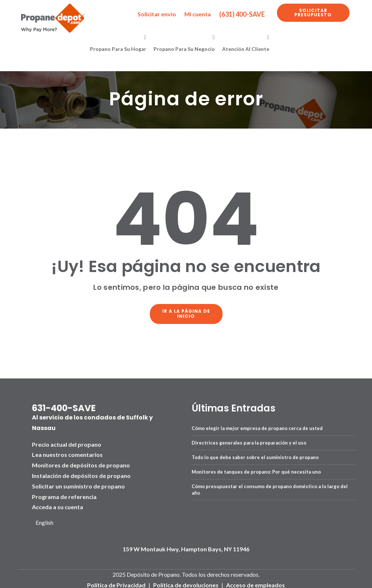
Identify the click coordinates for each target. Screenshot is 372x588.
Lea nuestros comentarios (67, 452)
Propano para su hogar (118, 49)
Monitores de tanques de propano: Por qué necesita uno (256, 469)
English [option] (44, 520)
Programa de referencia (64, 494)
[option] (47, 521)
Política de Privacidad (116, 583)
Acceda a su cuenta (58, 505)
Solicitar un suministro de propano (78, 484)
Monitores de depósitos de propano (81, 463)
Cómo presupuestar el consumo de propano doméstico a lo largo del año (270, 487)
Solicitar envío (157, 14)
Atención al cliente (246, 49)
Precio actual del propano (67, 442)
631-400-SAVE (64, 406)
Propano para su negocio (184, 49)
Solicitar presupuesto (313, 13)
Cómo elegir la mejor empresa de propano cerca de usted (257, 426)
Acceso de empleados (256, 583)
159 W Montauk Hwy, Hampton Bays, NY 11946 (186, 547)
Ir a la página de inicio (186, 313)
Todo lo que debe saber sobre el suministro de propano (255, 455)
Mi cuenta (198, 14)
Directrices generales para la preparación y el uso (249, 440)
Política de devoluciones (186, 583)
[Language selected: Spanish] (47, 521)
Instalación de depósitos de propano (81, 473)
